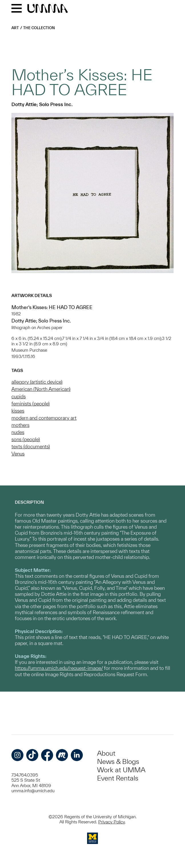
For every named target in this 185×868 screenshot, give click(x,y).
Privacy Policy (111, 822)
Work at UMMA (121, 770)
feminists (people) (31, 404)
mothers (20, 425)
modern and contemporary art (44, 418)
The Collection (39, 28)
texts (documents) (31, 446)
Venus (18, 454)
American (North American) (41, 389)
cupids (19, 396)
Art (15, 28)
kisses (18, 411)
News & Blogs (118, 762)
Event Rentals (118, 778)
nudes (18, 432)
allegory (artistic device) (37, 382)
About (106, 753)
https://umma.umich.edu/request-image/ (59, 668)
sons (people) (26, 439)
